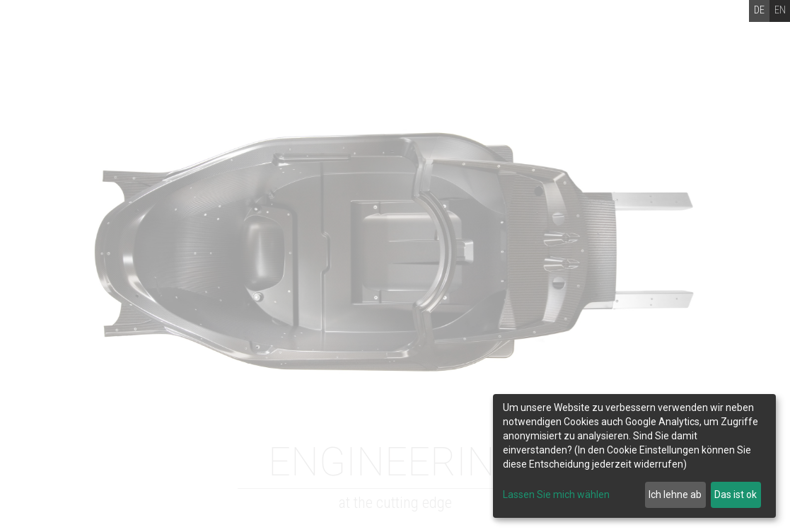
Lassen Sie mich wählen (556, 495)
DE (759, 10)
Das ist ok (736, 495)
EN (780, 10)
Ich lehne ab (675, 495)
